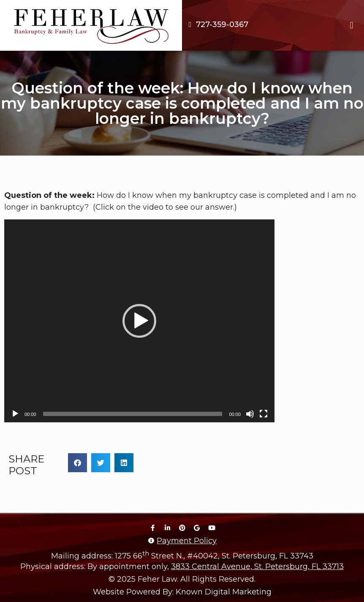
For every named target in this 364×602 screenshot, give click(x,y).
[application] (139, 321)
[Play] (15, 414)
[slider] (133, 414)
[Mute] (250, 414)
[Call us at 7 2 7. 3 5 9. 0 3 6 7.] (217, 25)
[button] (352, 26)
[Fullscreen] (263, 414)
